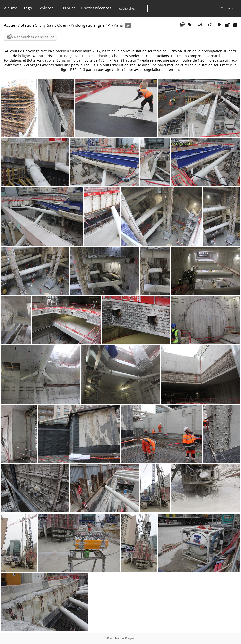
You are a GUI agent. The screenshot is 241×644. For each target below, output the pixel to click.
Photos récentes (96, 8)
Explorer (45, 8)
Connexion (228, 8)
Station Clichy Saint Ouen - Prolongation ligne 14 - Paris (72, 25)
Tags (28, 8)
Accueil (11, 25)
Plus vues (67, 8)
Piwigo (129, 638)
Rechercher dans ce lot (34, 37)
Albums (11, 8)
